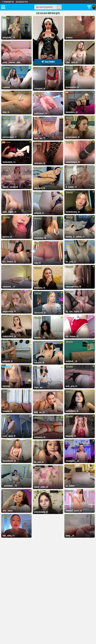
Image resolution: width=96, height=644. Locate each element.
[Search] (59, 7)
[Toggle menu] (3, 8)
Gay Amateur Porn (22, 2)
